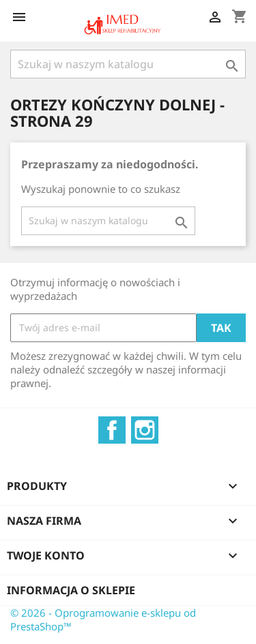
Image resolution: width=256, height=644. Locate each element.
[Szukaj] (128, 64)
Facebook (112, 430)
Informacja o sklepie (71, 590)
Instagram (145, 430)
